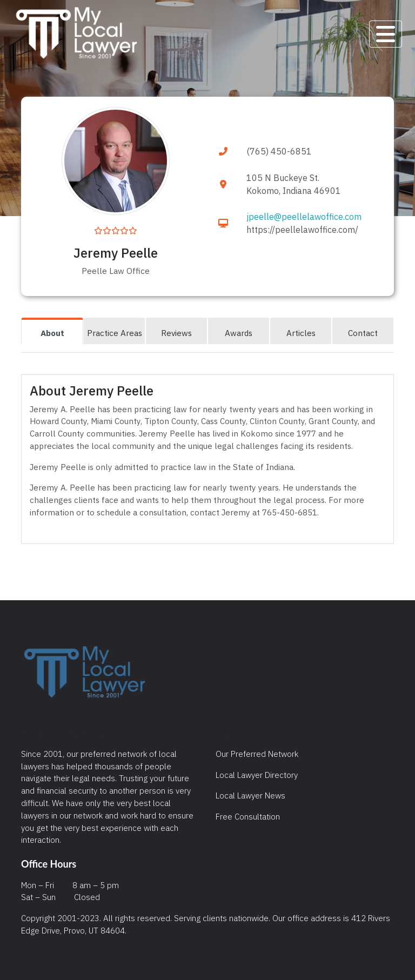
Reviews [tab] (176, 333)
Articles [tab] (301, 333)
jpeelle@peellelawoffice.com (304, 217)
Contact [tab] (363, 333)
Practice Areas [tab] (115, 333)
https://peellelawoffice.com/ (302, 230)
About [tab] (52, 333)
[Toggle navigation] (386, 34)
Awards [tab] (239, 333)
